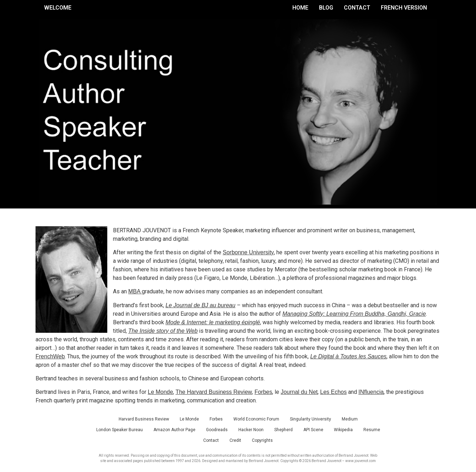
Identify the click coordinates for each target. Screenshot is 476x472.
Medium (350, 419)
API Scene (313, 430)
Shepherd (283, 430)
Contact (357, 8)
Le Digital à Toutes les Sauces (348, 356)
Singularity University (310, 419)
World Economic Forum (256, 419)
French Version (404, 8)
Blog (326, 8)
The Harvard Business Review (214, 392)
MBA (135, 291)
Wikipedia (343, 430)
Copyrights (262, 440)
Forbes (263, 392)
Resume (372, 430)
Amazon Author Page (174, 430)
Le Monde (160, 392)
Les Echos (333, 392)
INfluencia (371, 392)
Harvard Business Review (144, 419)
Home (300, 8)
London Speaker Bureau (120, 430)
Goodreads (217, 430)
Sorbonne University (248, 252)
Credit (235, 440)
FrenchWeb (50, 356)
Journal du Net (299, 392)
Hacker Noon (251, 430)
